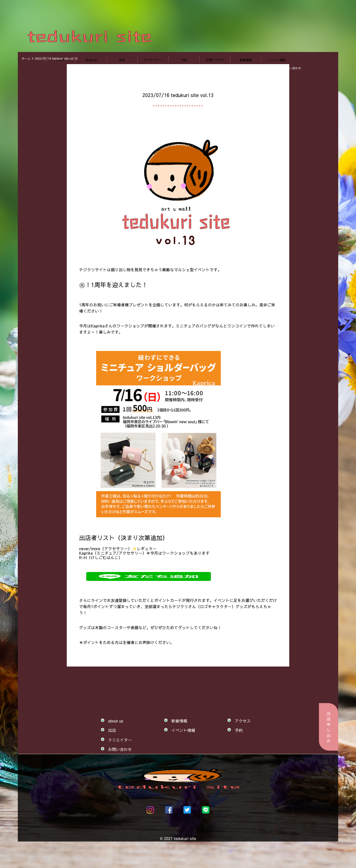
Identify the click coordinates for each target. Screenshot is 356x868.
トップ (60, 60)
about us (91, 60)
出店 (122, 60)
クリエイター (153, 60)
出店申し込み (329, 727)
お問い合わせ (120, 749)
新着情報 (246, 60)
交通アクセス (215, 60)
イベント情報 (277, 60)
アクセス (243, 721)
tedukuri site (185, 838)
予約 (184, 60)
